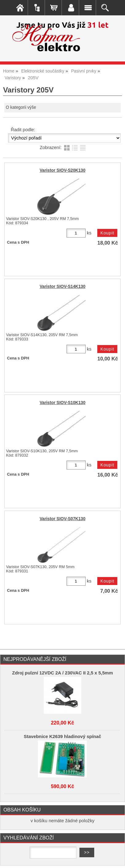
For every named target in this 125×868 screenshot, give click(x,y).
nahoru (116, 859)
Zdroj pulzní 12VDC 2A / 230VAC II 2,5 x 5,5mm (62, 673)
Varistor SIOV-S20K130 (63, 170)
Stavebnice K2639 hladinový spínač (62, 736)
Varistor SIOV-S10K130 (63, 403)
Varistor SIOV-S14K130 (63, 287)
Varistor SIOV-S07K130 (63, 519)
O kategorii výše (21, 107)
